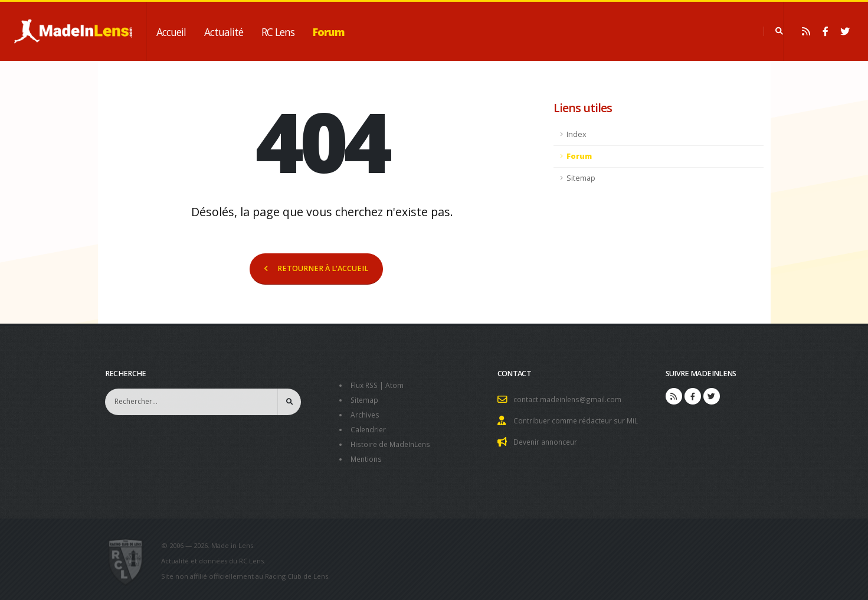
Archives (366, 413)
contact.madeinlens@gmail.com (569, 399)
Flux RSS (366, 385)
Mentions (367, 456)
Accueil (171, 32)
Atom (397, 385)
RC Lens (278, 32)
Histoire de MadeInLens (393, 441)
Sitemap (581, 178)
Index (577, 134)
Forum (329, 32)
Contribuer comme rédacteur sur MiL (578, 420)
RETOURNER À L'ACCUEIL (316, 268)
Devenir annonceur (548, 440)
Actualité (224, 32)
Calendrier (369, 427)
